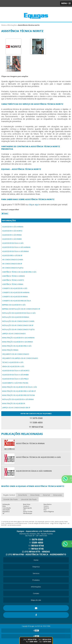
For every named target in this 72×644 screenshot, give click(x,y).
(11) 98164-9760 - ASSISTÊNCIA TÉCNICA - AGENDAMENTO (36, 554)
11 (32, 642)
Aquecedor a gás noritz (12, 231)
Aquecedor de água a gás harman (16, 247)
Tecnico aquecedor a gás (13, 362)
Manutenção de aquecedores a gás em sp (19, 391)
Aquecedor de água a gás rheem (15, 375)
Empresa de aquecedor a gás (14, 305)
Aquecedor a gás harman (13, 227)
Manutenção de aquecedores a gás (17, 346)
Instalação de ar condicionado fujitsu (18, 329)
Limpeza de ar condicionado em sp (16, 408)
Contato (36, 593)
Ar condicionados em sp (12, 264)
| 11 (44, 639)
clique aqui (34, 205)
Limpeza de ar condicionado (14, 334)
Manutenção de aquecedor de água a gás (20, 387)
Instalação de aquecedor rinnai (16, 317)
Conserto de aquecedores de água (17, 301)
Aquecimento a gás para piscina (15, 383)
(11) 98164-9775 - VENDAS (36, 552)
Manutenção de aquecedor (14, 403)
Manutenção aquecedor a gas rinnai (18, 342)
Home (36, 560)
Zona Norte (23, 495)
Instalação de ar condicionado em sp (18, 325)
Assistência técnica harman (13, 276)
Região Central (9, 495)
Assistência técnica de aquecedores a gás (19, 272)
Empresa (36, 567)
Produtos (36, 580)
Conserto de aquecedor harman (16, 292)
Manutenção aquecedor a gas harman (18, 338)
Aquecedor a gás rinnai (12, 235)
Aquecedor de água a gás (13, 243)
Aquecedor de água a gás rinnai (15, 251)
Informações (9, 220)
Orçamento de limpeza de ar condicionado (20, 358)
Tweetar (5, 213)
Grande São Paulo (11, 499)
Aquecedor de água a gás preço (15, 379)
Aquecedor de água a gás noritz (16, 371)
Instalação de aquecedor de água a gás (19, 313)
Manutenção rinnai (10, 350)
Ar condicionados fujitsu (13, 268)
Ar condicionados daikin (13, 260)
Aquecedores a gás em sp (12, 255)
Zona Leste (57, 495)
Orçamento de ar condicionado (16, 354)
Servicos (36, 573)
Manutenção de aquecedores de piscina (19, 395)
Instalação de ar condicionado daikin (18, 321)
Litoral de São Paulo (29, 499)
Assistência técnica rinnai (13, 284)
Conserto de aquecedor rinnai (15, 297)
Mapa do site (36, 600)
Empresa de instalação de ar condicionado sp (21, 309)
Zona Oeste (35, 495)
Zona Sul (46, 495)
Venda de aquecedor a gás (13, 366)
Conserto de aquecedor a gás (15, 288)
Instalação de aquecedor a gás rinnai (18, 399)
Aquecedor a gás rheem (12, 239)
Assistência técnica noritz (13, 280)
